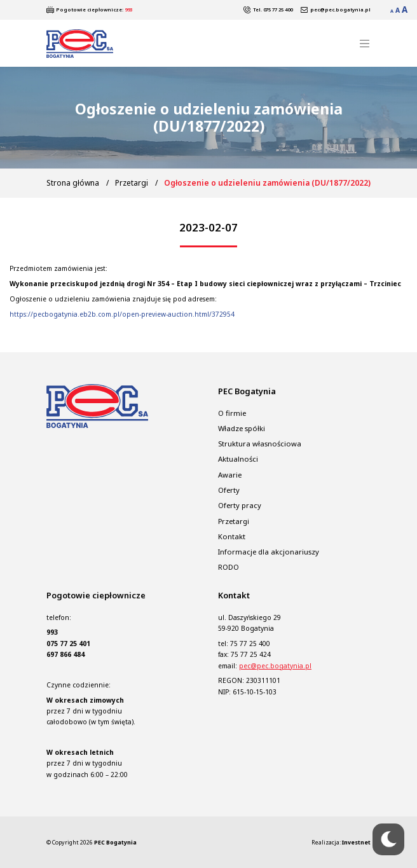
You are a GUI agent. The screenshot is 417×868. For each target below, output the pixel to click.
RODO (229, 568)
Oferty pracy (240, 505)
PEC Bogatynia (115, 842)
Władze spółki (242, 428)
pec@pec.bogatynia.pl (340, 10)
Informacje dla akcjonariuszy (269, 552)
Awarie (230, 475)
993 (128, 10)
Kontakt (232, 536)
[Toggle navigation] (365, 44)
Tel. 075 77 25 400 (273, 10)
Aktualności (238, 459)
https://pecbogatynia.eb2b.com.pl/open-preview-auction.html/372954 (122, 314)
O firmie (232, 413)
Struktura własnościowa (260, 444)
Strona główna (73, 183)
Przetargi (132, 183)
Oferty (229, 490)
